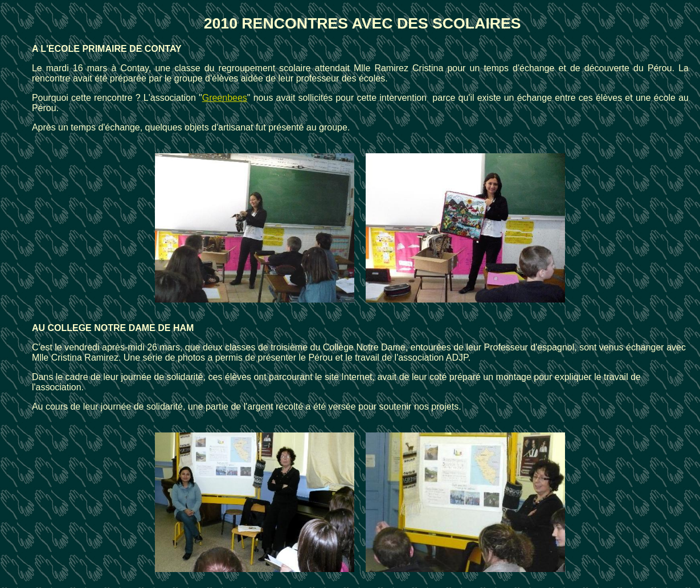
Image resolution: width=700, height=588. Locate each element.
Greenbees (225, 98)
